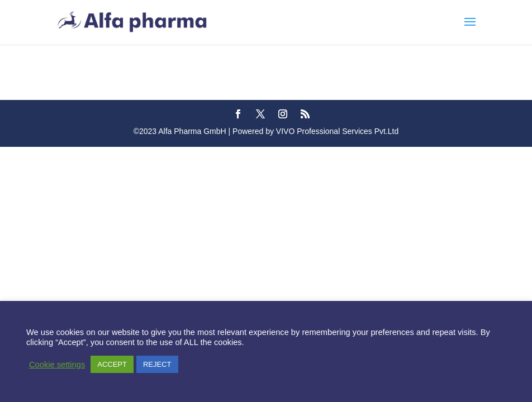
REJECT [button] (157, 364)
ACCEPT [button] (112, 364)
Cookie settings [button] (57, 365)
